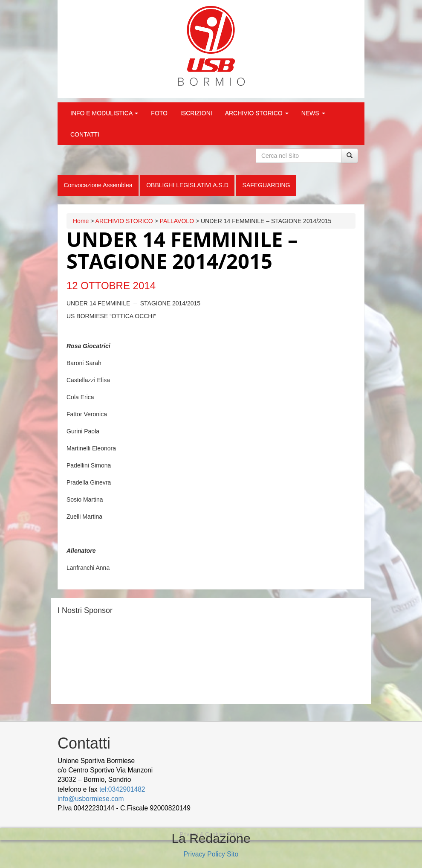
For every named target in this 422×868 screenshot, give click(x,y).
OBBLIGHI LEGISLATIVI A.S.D (187, 185)
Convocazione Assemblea (98, 185)
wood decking (214, 808)
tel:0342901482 (122, 789)
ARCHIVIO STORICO (257, 113)
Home (81, 221)
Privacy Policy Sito (211, 854)
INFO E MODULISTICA (104, 113)
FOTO (159, 113)
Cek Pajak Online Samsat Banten (285, 808)
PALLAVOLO (177, 221)
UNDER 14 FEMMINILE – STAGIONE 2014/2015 (182, 250)
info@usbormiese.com (91, 799)
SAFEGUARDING (266, 185)
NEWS (313, 113)
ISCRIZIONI (196, 113)
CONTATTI (85, 134)
